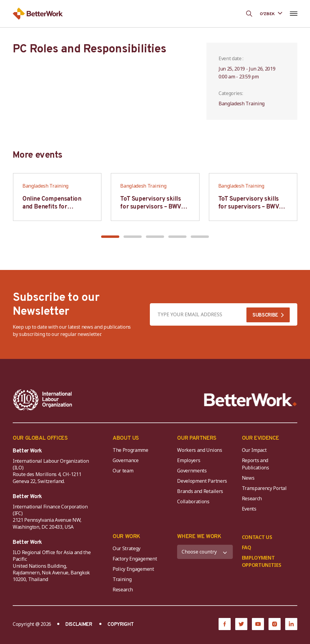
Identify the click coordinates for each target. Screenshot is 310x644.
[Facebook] (225, 624)
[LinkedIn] (291, 624)
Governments (192, 471)
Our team (123, 471)
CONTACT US (257, 537)
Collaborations (193, 501)
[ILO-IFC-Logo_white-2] (43, 400)
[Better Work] (251, 400)
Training (122, 579)
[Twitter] (241, 624)
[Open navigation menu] (294, 14)
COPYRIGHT (120, 625)
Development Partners (202, 481)
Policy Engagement (134, 569)
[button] (110, 237)
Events (249, 509)
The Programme (130, 450)
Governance (126, 460)
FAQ (247, 547)
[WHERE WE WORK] (205, 552)
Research (252, 498)
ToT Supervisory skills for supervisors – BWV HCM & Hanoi (151, 207)
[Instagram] (275, 624)
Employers (189, 460)
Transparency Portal (264, 488)
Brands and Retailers (200, 491)
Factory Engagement (135, 559)
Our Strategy (127, 548)
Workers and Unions (200, 450)
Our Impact (254, 450)
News (248, 478)
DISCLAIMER (79, 625)
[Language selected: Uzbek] (271, 13)
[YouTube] (258, 624)
